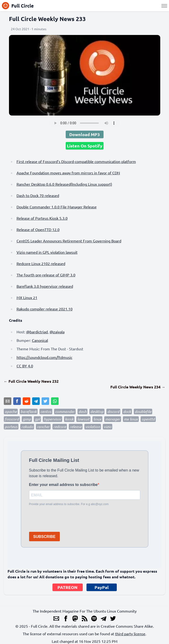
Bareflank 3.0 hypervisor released (45, 286)
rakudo (27, 427)
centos (46, 411)
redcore (60, 427)
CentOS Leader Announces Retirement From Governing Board (69, 241)
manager (113, 419)
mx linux (131, 419)
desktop (97, 411)
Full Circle (18, 6)
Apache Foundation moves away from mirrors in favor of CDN (68, 173)
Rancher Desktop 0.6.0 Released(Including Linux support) (64, 184)
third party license (130, 634)
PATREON (67, 587)
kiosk (69, 419)
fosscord (12, 419)
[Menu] (164, 6)
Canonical (40, 340)
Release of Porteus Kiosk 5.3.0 (42, 218)
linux (97, 419)
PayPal (102, 587)
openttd (148, 419)
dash (82, 411)
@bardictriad (37, 332)
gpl (37, 419)
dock (127, 411)
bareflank (29, 411)
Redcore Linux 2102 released (41, 263)
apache (11, 411)
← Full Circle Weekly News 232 (31, 381)
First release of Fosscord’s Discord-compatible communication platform (76, 161)
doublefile (143, 411)
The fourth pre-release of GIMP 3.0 (46, 275)
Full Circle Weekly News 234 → (138, 387)
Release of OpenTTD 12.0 (38, 229)
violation (93, 427)
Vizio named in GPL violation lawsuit (47, 252)
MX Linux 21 (27, 297)
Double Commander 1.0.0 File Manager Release (57, 207)
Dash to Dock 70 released (38, 195)
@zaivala (57, 332)
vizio (108, 427)
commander (65, 411)
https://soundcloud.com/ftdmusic (44, 357)
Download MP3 (84, 134)
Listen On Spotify (85, 146)
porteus (11, 427)
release (76, 427)
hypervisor (52, 419)
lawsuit (83, 419)
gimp (27, 419)
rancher (43, 427)
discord (113, 411)
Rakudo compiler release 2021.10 (45, 309)
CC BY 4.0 (25, 366)
